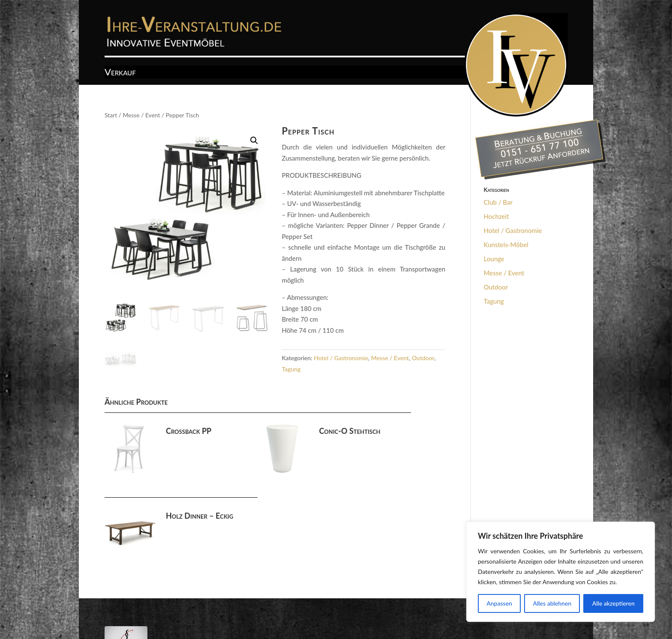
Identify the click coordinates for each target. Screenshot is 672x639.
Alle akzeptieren (613, 603)
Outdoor (423, 358)
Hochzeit (496, 216)
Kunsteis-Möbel (506, 245)
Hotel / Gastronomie (341, 358)
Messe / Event (141, 115)
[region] (561, 572)
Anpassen (499, 603)
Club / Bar (498, 202)
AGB (143, 606)
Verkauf (120, 73)
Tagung (291, 369)
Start (111, 115)
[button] (254, 140)
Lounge (494, 259)
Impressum (175, 606)
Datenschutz (217, 606)
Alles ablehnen (552, 603)
